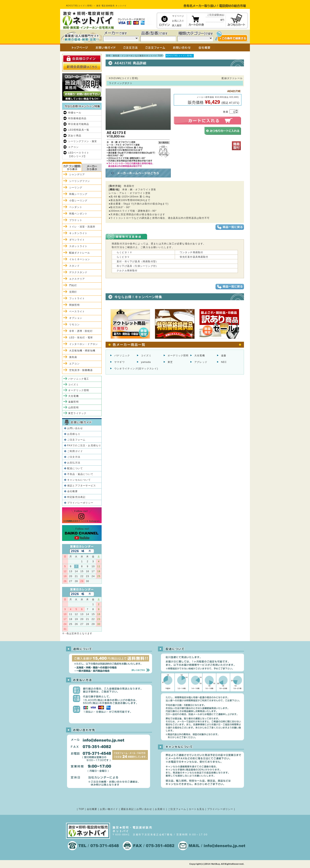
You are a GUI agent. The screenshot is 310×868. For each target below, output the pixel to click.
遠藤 (224, 356)
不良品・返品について (80, 474)
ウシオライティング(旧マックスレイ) (136, 369)
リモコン (74, 325)
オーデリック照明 (178, 356)
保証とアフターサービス (82, 486)
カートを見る (197, 809)
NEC (224, 362)
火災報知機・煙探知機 (82, 351)
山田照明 (73, 408)
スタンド (74, 266)
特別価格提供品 (77, 118)
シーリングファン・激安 (83, 141)
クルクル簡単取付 (127, 271)
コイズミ (146, 356)
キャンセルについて (79, 480)
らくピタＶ (123, 257)
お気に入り (178, 21)
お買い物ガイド (109, 809)
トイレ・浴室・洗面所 (82, 227)
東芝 (170, 362)
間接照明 (74, 305)
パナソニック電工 (79, 379)
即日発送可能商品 (79, 124)
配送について (75, 468)
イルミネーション (80, 259)
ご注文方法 (74, 457)
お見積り (160, 809)
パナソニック (122, 356)
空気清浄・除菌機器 (81, 370)
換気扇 (73, 357)
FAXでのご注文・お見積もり (84, 445)
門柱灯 (73, 285)
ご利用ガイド (75, 451)
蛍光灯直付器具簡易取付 (194, 257)
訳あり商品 (75, 136)
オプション (76, 318)
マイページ (178, 16)
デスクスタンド (78, 272)
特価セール (75, 113)
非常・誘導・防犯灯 (81, 331)
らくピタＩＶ (124, 252)
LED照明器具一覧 (79, 130)
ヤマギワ (120, 362)
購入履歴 (177, 25)
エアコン (73, 147)
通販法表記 (127, 809)
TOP (81, 809)
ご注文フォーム (76, 440)
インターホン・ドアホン (84, 344)
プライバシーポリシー (80, 503)
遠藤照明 (73, 402)
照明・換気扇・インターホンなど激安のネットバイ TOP (134, 56)
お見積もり (74, 434)
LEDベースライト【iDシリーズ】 (79, 155)
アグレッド (201, 362)
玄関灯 (73, 292)
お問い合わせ (75, 428)
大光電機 (200, 356)
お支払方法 (74, 463)
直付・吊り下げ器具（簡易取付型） (138, 261)
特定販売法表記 (76, 497)
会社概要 (72, 491)
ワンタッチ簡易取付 (191, 252)
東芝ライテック (77, 413)
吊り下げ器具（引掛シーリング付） (138, 266)
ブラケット (76, 220)
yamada (146, 362)
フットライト (77, 298)
